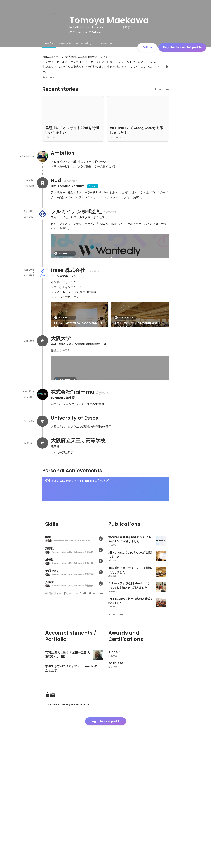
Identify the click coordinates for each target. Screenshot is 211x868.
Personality (84, 44)
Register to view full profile (182, 47)
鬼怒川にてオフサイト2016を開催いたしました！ (139, 337)
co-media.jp (64, 472)
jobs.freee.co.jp (66, 440)
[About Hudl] (42, 183)
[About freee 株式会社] (42, 284)
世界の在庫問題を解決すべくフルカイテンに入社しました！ (92, 259)
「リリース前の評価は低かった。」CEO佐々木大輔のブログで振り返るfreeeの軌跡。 (109, 445)
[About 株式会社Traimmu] (42, 503)
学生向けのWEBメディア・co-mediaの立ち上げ (77, 590)
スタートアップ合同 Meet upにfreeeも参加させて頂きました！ (80, 374)
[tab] (49, 44)
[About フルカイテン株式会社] (42, 214)
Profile (49, 44)
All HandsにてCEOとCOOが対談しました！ (78, 337)
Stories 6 (65, 44)
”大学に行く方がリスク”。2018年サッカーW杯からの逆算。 (78, 480)
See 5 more (140, 367)
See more (48, 77)
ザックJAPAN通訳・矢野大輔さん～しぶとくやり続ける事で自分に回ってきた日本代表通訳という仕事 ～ (140, 480)
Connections (105, 44)
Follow (147, 47)
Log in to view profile (106, 842)
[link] (110, 251)
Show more (162, 89)
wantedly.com (65, 253)
